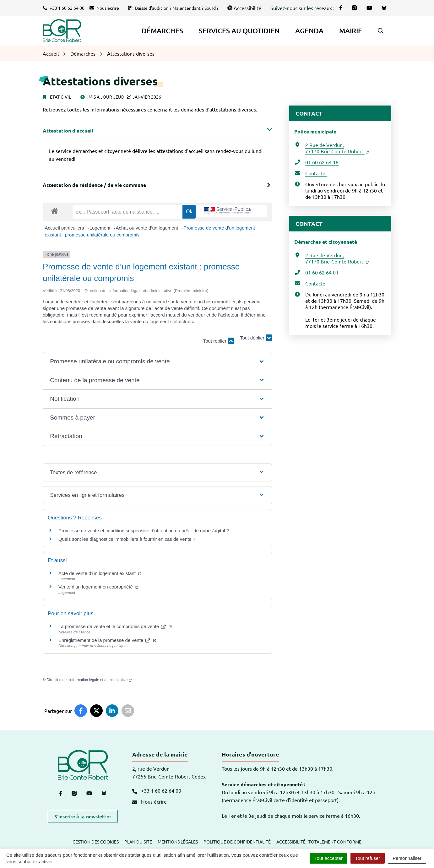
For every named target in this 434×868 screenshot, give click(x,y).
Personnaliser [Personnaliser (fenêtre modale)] (407, 858)
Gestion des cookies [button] (96, 842)
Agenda (309, 31)
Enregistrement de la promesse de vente (107, 640)
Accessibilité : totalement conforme (319, 842)
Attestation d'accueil (68, 130)
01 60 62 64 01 (322, 272)
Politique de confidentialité (237, 842)
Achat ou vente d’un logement (148, 228)
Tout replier (219, 341)
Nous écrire (149, 801)
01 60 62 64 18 (322, 162)
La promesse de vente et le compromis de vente (115, 626)
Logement (101, 228)
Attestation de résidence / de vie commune (94, 185)
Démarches (162, 31)
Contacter (316, 173)
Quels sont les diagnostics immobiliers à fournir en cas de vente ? (127, 539)
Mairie (351, 31)
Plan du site (138, 842)
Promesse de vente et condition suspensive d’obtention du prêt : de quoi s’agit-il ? (144, 531)
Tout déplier (256, 338)
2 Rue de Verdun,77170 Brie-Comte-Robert (337, 148)
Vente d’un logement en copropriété (98, 587)
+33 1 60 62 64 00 (157, 790)
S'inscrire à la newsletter (83, 816)
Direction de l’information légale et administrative (89, 680)
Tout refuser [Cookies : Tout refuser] (368, 858)
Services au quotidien (239, 31)
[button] (381, 31)
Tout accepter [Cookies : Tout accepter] (328, 858)
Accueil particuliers (65, 228)
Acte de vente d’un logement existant (100, 573)
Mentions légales (178, 842)
